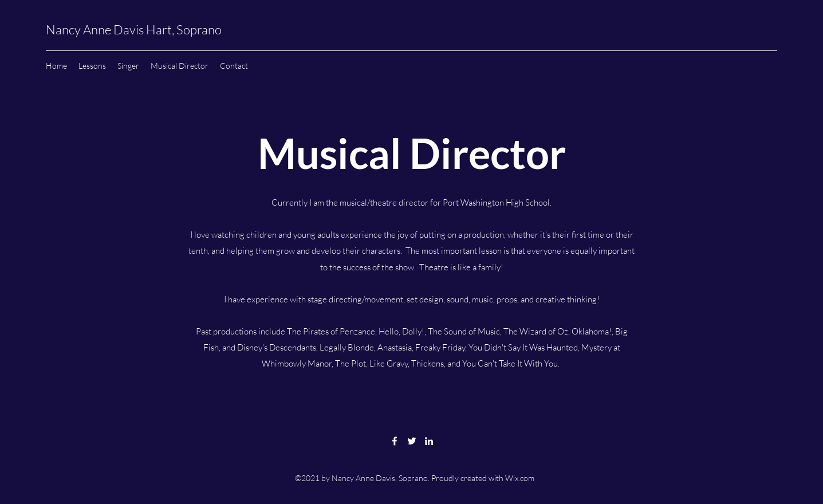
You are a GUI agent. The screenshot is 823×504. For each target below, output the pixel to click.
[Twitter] (412, 441)
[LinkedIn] (429, 441)
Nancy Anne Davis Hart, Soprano (134, 29)
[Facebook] (395, 441)
